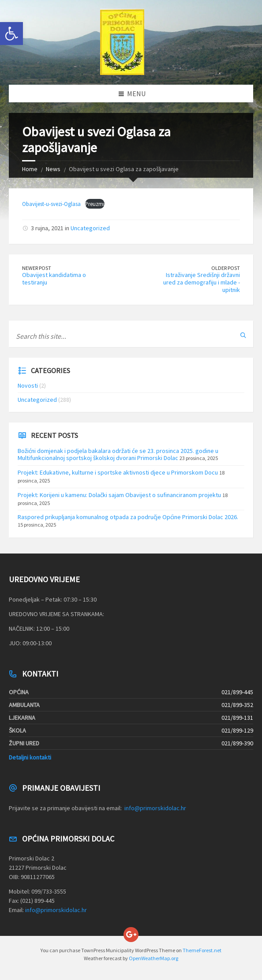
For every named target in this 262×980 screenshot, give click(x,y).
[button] (11, 34)
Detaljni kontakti (30, 757)
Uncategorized (90, 228)
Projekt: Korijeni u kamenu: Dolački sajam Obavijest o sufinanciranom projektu (119, 495)
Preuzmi (95, 204)
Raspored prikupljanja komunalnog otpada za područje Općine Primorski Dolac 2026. (128, 517)
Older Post (226, 268)
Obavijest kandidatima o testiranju (54, 279)
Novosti (28, 385)
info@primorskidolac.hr (155, 808)
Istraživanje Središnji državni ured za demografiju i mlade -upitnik (202, 282)
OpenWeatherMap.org (153, 958)
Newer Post (37, 268)
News (53, 169)
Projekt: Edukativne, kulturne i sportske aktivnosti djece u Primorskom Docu (118, 472)
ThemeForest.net (202, 950)
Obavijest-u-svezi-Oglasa (51, 204)
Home (30, 169)
